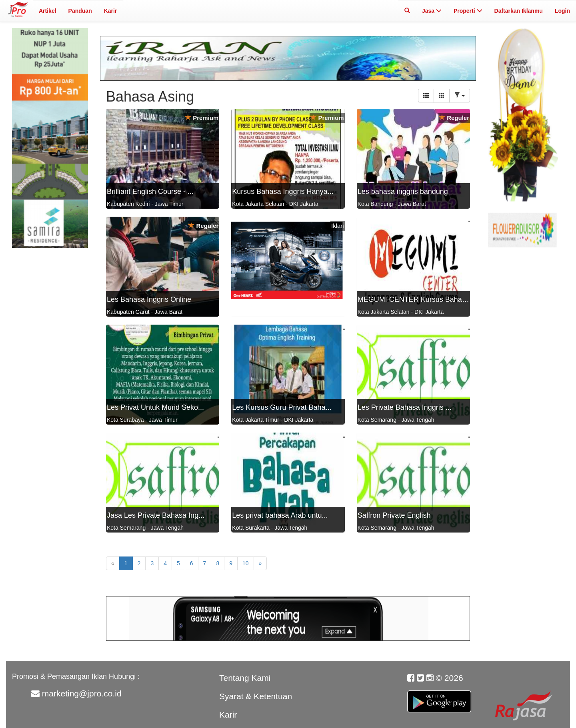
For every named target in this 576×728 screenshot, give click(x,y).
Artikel (48, 11)
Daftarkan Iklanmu (519, 11)
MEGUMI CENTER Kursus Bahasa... (417, 299)
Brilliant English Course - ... (150, 191)
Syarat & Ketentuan (256, 696)
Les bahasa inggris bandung (403, 191)
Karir (111, 11)
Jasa (432, 11)
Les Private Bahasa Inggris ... (405, 407)
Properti (468, 11)
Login (562, 11)
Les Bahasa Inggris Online (149, 299)
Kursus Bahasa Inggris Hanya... (283, 191)
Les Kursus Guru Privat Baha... (282, 407)
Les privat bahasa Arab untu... (280, 515)
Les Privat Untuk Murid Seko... (155, 407)
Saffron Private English (394, 515)
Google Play (439, 697)
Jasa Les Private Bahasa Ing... (156, 515)
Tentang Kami (245, 678)
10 (246, 563)
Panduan (80, 11)
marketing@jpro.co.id (82, 693)
